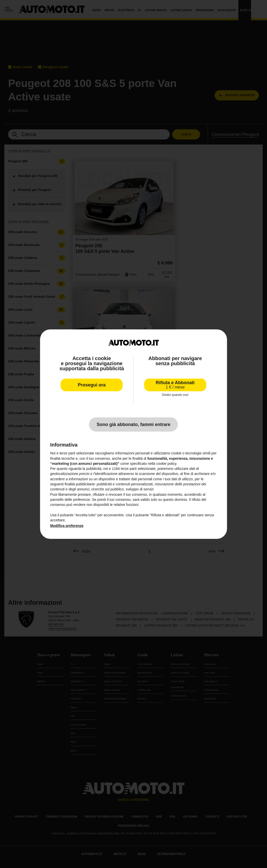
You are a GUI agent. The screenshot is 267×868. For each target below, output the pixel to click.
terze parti (129, 469)
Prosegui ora (92, 385)
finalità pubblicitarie (80, 484)
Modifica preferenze (67, 526)
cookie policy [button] (166, 464)
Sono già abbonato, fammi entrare (133, 424)
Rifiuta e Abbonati (175, 385)
